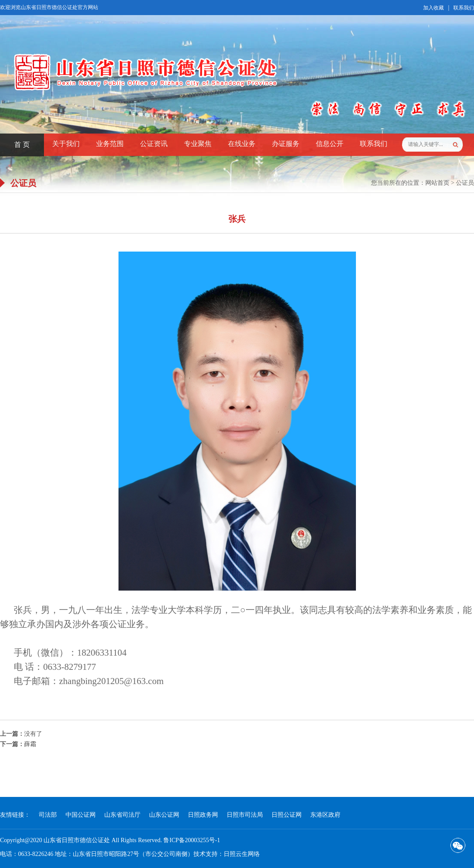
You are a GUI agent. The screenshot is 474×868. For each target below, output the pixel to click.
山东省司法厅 (122, 815)
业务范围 (110, 144)
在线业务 (242, 144)
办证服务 (286, 144)
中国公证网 (81, 815)
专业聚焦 (198, 144)
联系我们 (464, 8)
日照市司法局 (245, 815)
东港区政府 (325, 815)
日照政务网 (203, 815)
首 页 (22, 145)
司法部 (48, 815)
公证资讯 (154, 144)
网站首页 (437, 183)
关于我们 (66, 144)
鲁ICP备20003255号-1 (192, 840)
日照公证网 (287, 815)
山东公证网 (164, 815)
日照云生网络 (242, 854)
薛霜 (30, 744)
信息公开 (330, 144)
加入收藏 (433, 8)
